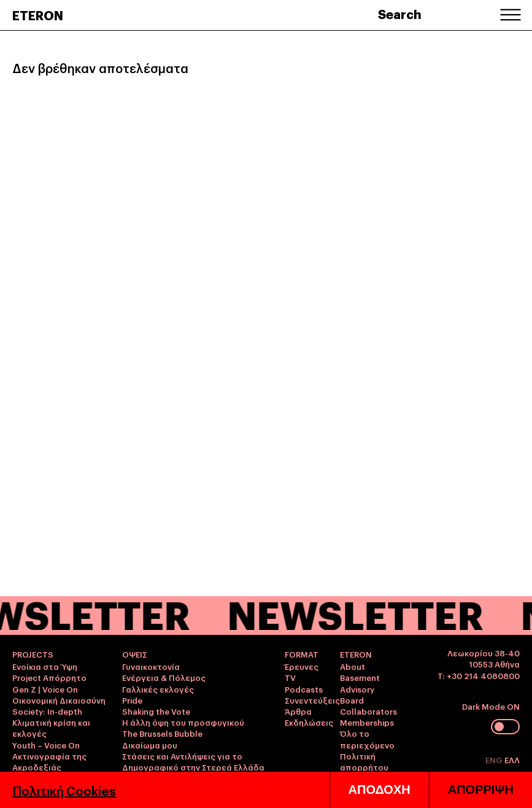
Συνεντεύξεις (312, 700)
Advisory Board (357, 694)
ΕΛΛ (512, 759)
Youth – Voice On (46, 745)
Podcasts (304, 689)
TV (290, 677)
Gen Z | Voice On (45, 689)
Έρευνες (302, 666)
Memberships (367, 722)
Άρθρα (298, 711)
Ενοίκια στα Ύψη (45, 666)
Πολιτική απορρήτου (364, 761)
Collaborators (368, 711)
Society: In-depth (47, 711)
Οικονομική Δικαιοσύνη (59, 700)
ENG (495, 759)
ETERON (38, 15)
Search (400, 14)
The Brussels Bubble (162, 733)
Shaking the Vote (156, 711)
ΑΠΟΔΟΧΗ (380, 790)
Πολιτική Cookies (64, 790)
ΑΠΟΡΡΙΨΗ (481, 790)
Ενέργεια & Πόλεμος (164, 677)
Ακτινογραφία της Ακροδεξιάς (49, 761)
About (353, 666)
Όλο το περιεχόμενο (367, 739)
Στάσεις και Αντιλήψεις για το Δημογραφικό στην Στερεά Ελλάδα (193, 761)
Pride (132, 700)
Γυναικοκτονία (151, 666)
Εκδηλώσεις (309, 722)
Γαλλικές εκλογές (158, 689)
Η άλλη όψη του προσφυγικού (183, 722)
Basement (360, 677)
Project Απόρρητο (49, 677)
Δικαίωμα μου (150, 745)
